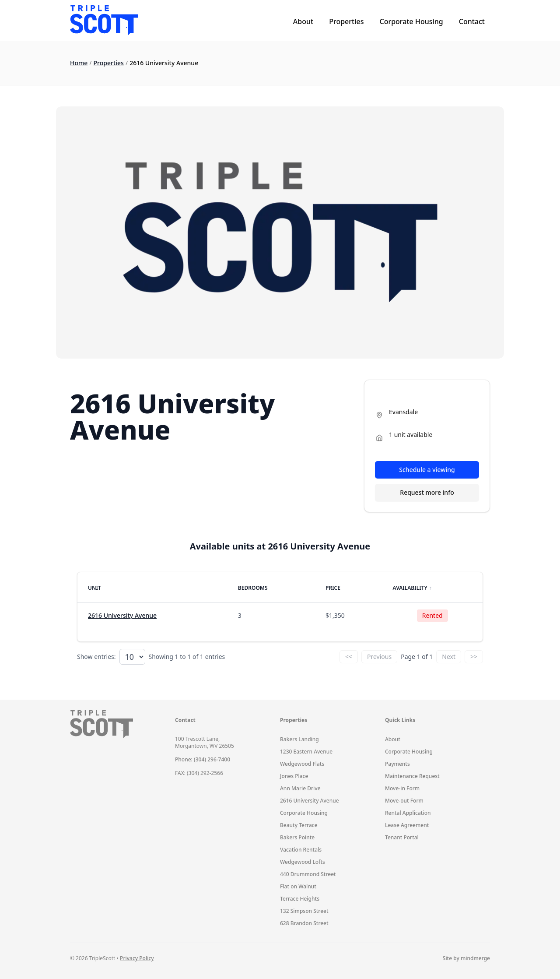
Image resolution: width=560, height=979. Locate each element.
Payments (397, 764)
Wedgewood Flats (302, 764)
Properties (346, 21)
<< (349, 657)
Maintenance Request (412, 776)
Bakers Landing (299, 739)
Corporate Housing (411, 21)
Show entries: (96, 657)
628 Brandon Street (304, 923)
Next (449, 657)
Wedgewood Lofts (303, 862)
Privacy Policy (137, 958)
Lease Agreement (407, 825)
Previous (379, 657)
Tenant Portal (402, 837)
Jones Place (294, 776)
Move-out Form (404, 801)
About (303, 21)
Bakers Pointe (297, 837)
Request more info (427, 492)
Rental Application (408, 813)
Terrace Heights (300, 899)
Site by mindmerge (466, 958)
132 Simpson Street (304, 911)
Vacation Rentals (301, 850)
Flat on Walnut (298, 886)
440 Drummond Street (308, 874)
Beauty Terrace (299, 825)
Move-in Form (402, 788)
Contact (472, 21)
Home (79, 63)
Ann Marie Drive (300, 788)
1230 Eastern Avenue (306, 752)
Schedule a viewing (427, 470)
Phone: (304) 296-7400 (203, 759)
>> (474, 657)
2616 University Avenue (122, 615)
